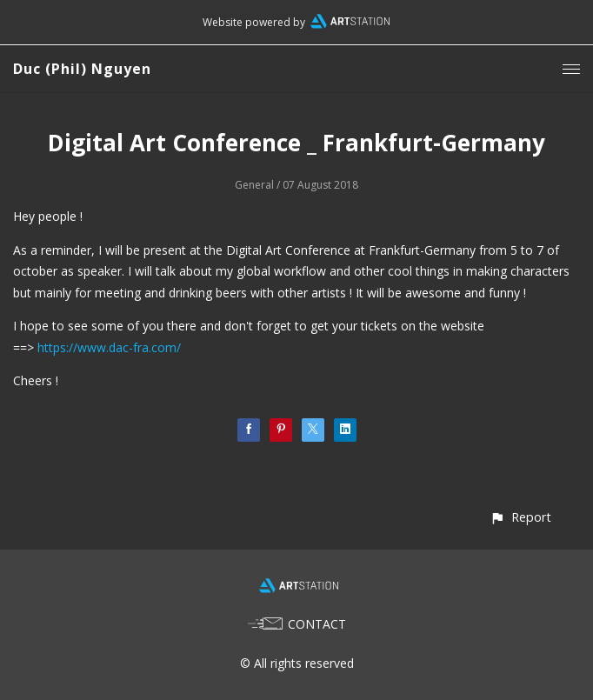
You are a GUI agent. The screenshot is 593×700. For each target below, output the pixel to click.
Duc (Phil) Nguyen (82, 69)
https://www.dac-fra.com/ (109, 347)
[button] (520, 517)
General (254, 185)
